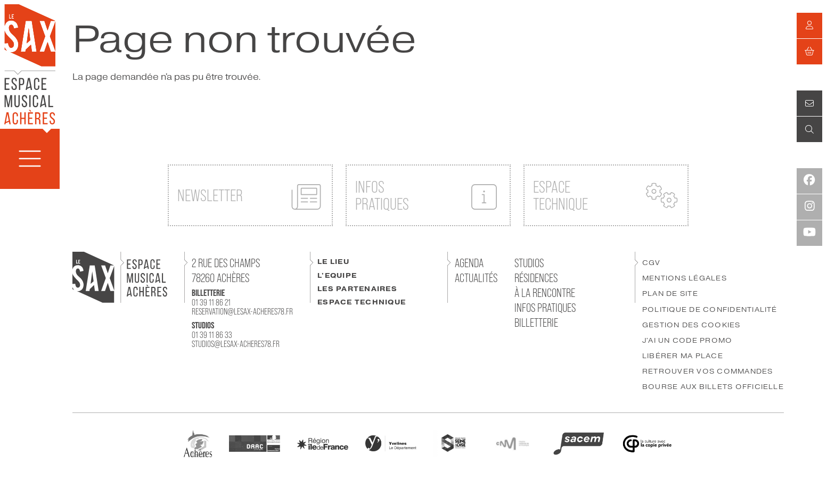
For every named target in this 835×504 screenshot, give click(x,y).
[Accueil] (30, 64)
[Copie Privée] (647, 443)
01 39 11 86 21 (211, 302)
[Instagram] (809, 207)
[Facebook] (809, 181)
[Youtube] (809, 233)
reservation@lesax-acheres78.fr (242, 311)
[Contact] (809, 103)
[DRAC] (255, 443)
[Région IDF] (323, 443)
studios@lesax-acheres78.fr (236, 344)
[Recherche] (809, 129)
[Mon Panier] (809, 52)
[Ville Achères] (198, 443)
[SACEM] (579, 443)
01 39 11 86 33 (212, 335)
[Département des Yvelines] (391, 443)
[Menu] (30, 159)
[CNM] (513, 443)
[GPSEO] (453, 443)
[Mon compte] (809, 26)
